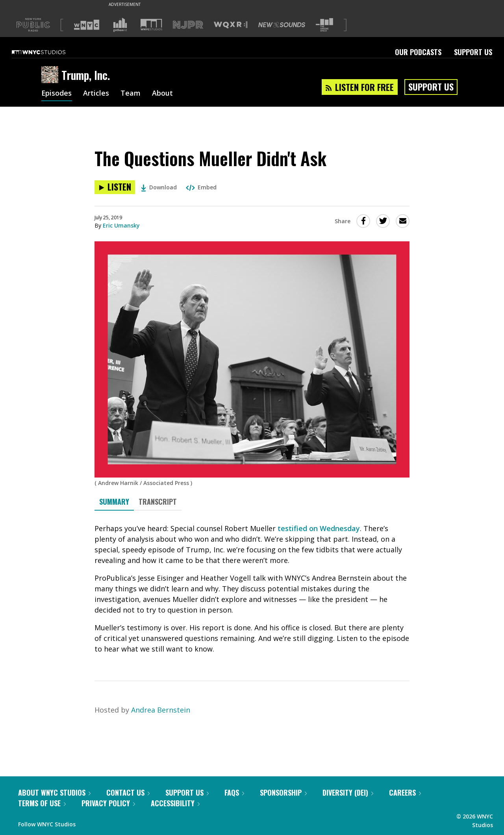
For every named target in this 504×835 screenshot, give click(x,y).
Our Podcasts (418, 52)
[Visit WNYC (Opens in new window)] (87, 25)
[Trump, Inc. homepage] (51, 75)
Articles (96, 94)
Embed (201, 187)
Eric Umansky (121, 225)
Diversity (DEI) (348, 792)
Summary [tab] (114, 502)
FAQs (234, 792)
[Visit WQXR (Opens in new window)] (231, 25)
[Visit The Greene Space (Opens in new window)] (324, 25)
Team (131, 94)
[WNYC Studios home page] (48, 52)
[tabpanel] (252, 589)
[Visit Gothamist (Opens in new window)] (120, 25)
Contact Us (128, 792)
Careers (405, 792)
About (163, 94)
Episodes (57, 94)
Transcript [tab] (158, 502)
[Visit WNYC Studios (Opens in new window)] (151, 25)
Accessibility (175, 803)
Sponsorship (283, 792)
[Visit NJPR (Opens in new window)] (188, 25)
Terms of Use (42, 803)
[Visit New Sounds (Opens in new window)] (282, 25)
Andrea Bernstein (161, 710)
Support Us (473, 52)
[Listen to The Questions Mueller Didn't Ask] (115, 187)
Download (159, 187)
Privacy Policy (108, 803)
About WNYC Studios (54, 792)
